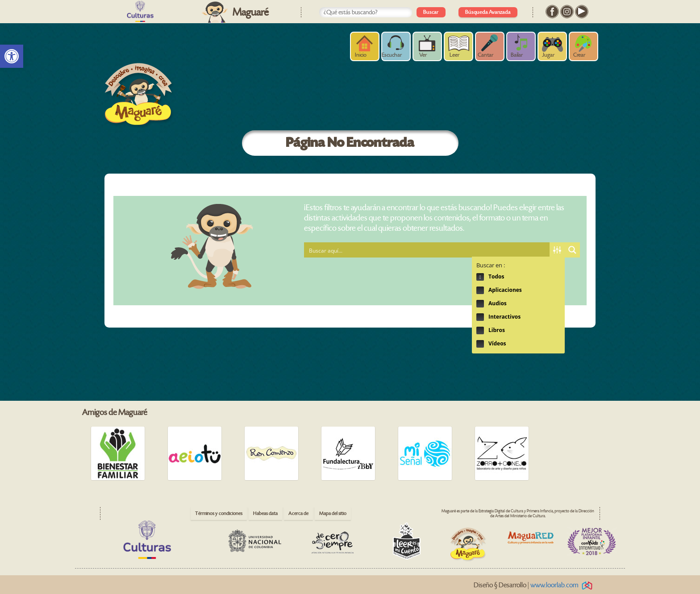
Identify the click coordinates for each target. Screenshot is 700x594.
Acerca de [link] (298, 513)
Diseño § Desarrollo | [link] (535, 585)
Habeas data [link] (265, 513)
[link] (12, 56)
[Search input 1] (427, 250)
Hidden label (480, 277)
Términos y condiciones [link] (219, 513)
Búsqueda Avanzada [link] (488, 12)
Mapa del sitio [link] (333, 513)
